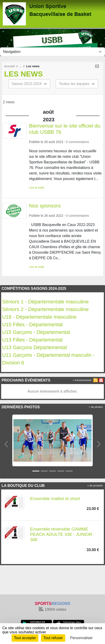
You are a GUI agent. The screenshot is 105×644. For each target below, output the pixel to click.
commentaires (79, 142)
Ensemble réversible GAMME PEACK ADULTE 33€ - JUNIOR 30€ (61, 534)
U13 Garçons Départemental (34, 347)
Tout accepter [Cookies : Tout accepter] (25, 638)
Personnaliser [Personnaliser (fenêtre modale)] (81, 638)
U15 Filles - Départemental (33, 325)
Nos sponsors (45, 206)
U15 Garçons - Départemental (36, 332)
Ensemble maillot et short (55, 499)
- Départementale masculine (45, 317)
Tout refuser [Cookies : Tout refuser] (53, 638)
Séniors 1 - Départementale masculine (45, 302)
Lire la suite (37, 188)
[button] (6, 444)
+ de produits (95, 485)
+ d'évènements (82, 380)
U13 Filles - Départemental (32, 340)
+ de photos (96, 407)
